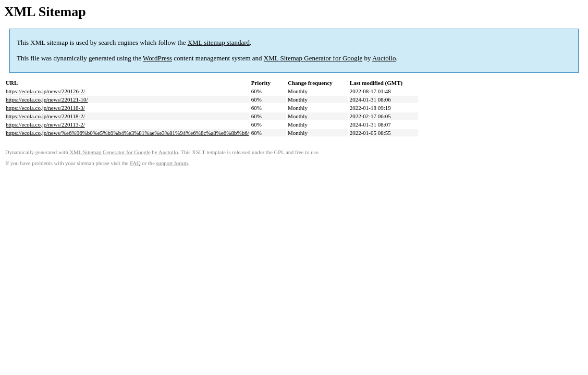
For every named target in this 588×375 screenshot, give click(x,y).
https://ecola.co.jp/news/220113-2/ (45, 124)
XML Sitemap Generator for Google (313, 58)
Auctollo (384, 58)
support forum (172, 163)
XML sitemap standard (219, 42)
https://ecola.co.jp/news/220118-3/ (45, 108)
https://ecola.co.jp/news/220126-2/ (45, 91)
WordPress (157, 58)
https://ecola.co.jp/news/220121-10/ (47, 99)
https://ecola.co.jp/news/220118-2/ (45, 116)
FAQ (135, 163)
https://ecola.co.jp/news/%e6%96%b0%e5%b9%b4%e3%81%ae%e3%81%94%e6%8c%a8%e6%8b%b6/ (127, 133)
